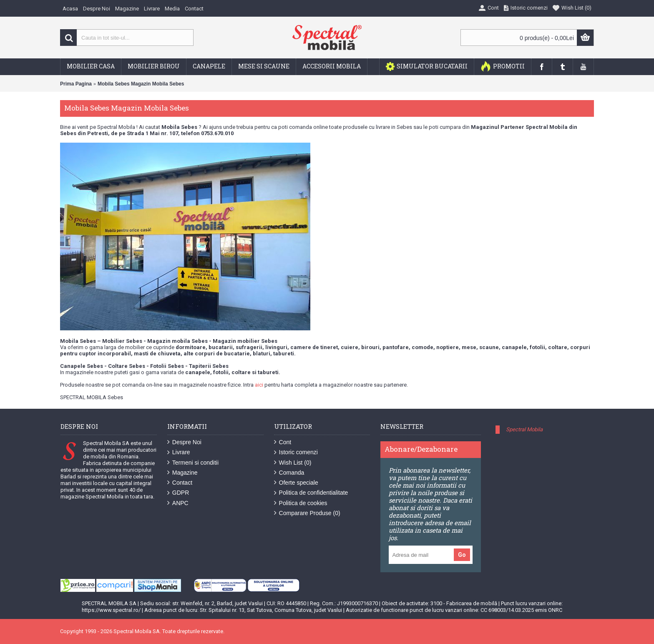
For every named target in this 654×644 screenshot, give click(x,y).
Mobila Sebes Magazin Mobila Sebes (141, 84)
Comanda (289, 473)
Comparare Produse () (307, 513)
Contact (180, 483)
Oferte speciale (296, 483)
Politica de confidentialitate (311, 493)
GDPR (178, 493)
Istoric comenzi (296, 452)
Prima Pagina (76, 84)
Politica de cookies (301, 503)
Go (462, 555)
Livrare (179, 452)
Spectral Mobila (524, 429)
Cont (283, 442)
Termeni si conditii (193, 463)
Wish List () (293, 463)
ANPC (178, 503)
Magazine (182, 473)
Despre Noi (184, 442)
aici (259, 385)
